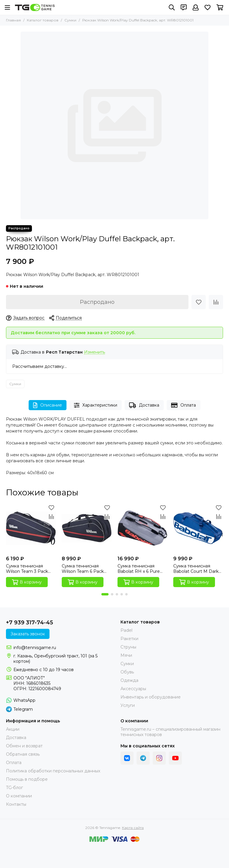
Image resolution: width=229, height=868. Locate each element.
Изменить (95, 352)
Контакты (16, 804)
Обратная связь (23, 754)
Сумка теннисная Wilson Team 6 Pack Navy (83, 569)
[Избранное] (208, 7)
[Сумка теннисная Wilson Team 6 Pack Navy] (87, 528)
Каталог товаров (43, 20)
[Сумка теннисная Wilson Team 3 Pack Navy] (31, 528)
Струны (128, 647)
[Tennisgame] (35, 7)
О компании (19, 796)
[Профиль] (196, 7)
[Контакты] (184, 7)
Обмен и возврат (24, 746)
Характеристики (96, 405)
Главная (13, 20)
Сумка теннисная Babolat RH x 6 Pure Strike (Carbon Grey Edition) (139, 569)
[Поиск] (172, 7)
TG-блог (14, 788)
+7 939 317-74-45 (30, 623)
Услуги (128, 705)
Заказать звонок (28, 634)
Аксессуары (133, 689)
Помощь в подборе (27, 779)
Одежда (129, 680)
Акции (13, 729)
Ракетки (129, 639)
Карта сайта (133, 828)
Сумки (70, 20)
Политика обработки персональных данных (53, 771)
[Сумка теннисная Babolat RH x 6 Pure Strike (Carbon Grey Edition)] (142, 528)
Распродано (97, 302)
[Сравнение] (216, 302)
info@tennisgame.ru (35, 648)
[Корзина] (220, 7)
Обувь (127, 672)
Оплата (184, 405)
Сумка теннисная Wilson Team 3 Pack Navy (27, 569)
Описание (48, 405)
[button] (105, 594)
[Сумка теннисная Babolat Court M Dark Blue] (198, 528)
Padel (126, 630)
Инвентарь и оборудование (151, 697)
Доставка (144, 405)
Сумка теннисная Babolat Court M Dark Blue (196, 569)
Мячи (126, 655)
